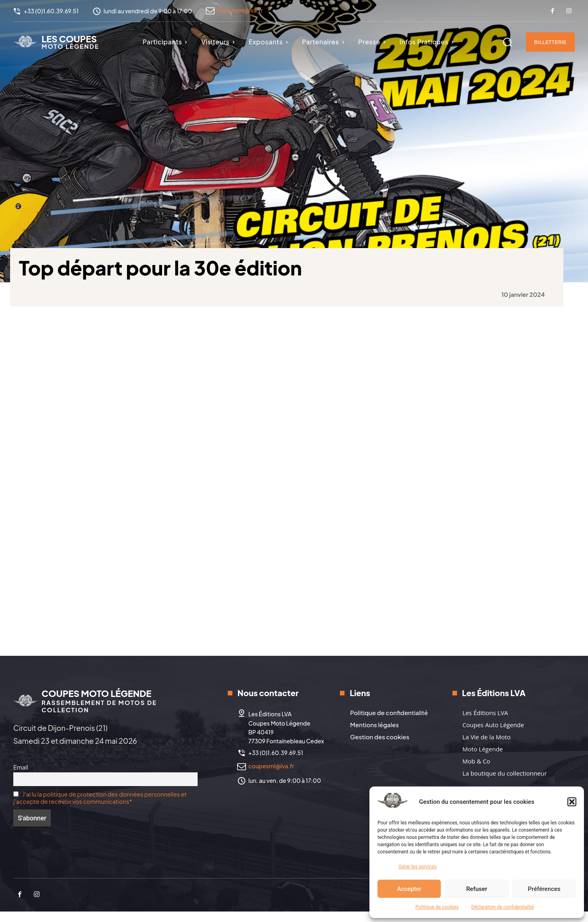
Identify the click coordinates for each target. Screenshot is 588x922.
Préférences (544, 889)
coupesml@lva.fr (240, 10)
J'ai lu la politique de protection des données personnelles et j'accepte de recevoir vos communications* (100, 808)
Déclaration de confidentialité (503, 907)
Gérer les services (418, 867)
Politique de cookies (437, 907)
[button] (572, 802)
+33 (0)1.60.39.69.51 (276, 763)
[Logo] (56, 42)
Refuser (477, 889)
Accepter (409, 889)
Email (21, 778)
